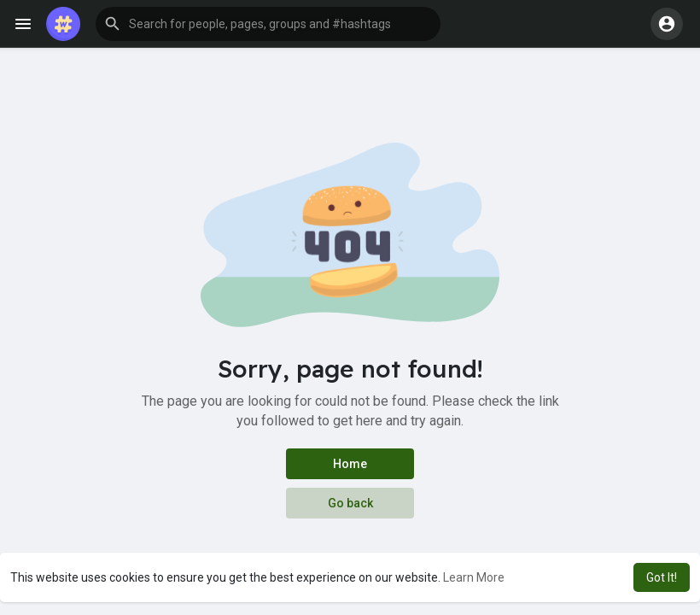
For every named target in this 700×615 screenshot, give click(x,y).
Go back (350, 503)
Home (350, 464)
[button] (268, 24)
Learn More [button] (474, 577)
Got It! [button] (662, 577)
